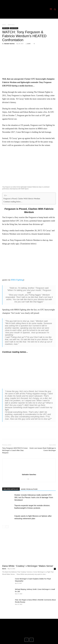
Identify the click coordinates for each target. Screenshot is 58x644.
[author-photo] (29, 471)
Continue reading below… (13, 202)
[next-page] (7, 527)
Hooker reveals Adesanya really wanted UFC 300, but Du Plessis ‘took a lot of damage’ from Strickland (34, 497)
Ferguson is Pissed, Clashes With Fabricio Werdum (22, 199)
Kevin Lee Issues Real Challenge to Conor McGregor (43, 449)
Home (4, 25)
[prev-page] (4, 527)
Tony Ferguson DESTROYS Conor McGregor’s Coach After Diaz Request (15, 450)
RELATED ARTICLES (11, 489)
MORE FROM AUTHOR (29, 489)
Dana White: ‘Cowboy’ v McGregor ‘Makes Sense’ (28, 566)
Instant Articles (14, 28)
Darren (4, 569)
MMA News (11, 25)
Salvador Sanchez (9, 44)
